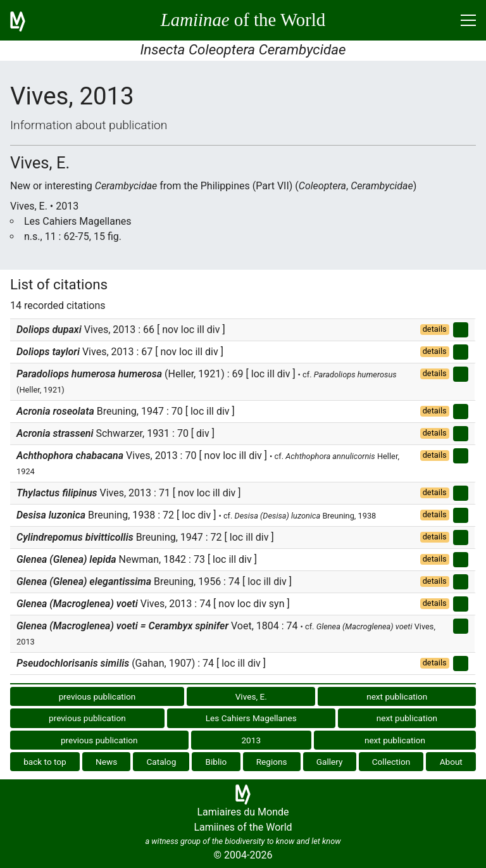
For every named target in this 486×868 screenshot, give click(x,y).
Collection (391, 762)
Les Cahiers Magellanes (251, 718)
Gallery (330, 762)
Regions (272, 762)
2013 (251, 740)
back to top (45, 762)
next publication (397, 696)
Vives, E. (251, 696)
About (451, 762)
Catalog (161, 762)
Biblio (216, 762)
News (106, 762)
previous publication (97, 696)
